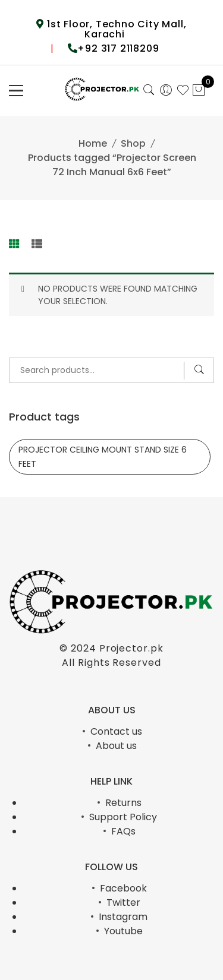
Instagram (123, 917)
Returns (123, 803)
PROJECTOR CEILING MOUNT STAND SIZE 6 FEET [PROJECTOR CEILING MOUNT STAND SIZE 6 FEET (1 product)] (103, 457)
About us (116, 746)
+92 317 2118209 (118, 48)
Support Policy (123, 817)
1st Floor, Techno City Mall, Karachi (115, 29)
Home (93, 143)
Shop (133, 143)
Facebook (123, 888)
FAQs (123, 831)
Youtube (123, 931)
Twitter (123, 902)
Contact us (116, 731)
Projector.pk (131, 648)
